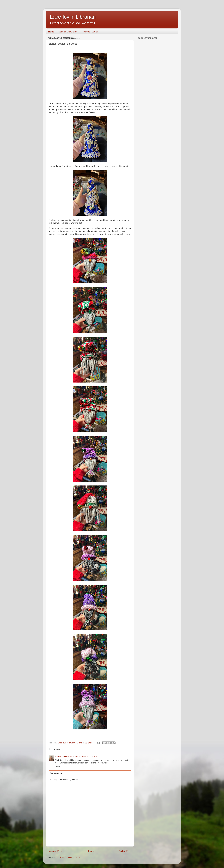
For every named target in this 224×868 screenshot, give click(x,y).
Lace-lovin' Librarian (73, 17)
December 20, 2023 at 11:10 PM (83, 756)
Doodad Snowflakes (68, 32)
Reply (58, 767)
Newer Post (55, 851)
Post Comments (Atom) (70, 857)
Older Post (125, 851)
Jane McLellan (62, 756)
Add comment (56, 773)
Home (51, 32)
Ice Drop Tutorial (90, 32)
